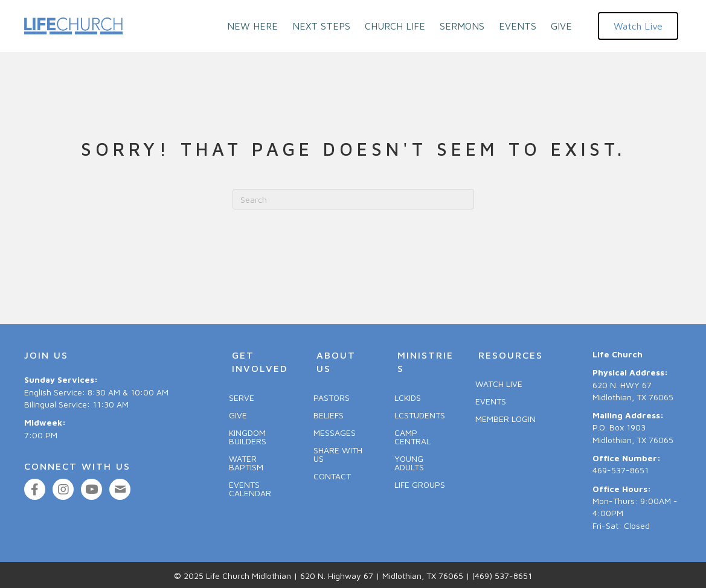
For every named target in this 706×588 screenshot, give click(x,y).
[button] (638, 26)
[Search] (353, 199)
